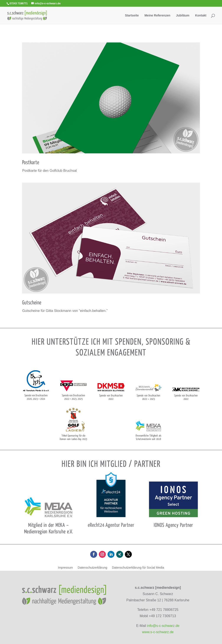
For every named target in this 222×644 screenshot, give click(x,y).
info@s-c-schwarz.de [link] (163, 626)
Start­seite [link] (132, 15)
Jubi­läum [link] (183, 15)
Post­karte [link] (31, 163)
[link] (27, 15)
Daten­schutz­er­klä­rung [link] (92, 568)
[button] (94, 554)
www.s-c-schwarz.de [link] (158, 632)
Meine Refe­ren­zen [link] (157, 15)
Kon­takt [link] (201, 15)
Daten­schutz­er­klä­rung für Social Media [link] (138, 568)
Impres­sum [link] (65, 568)
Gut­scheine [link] (32, 303)
